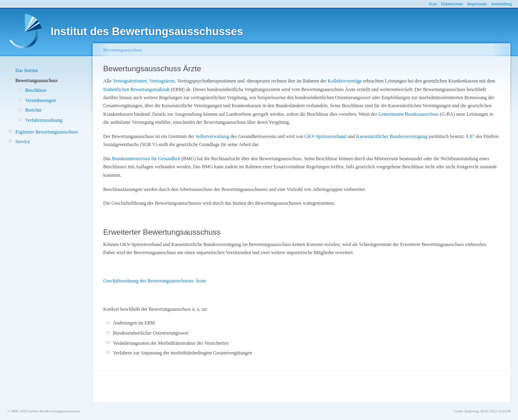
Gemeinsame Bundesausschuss (409, 114)
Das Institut (27, 70)
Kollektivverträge (345, 81)
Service (23, 142)
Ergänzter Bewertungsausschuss (47, 132)
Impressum (477, 4)
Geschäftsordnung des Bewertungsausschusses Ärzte (155, 281)
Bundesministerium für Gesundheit (146, 159)
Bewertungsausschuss (37, 81)
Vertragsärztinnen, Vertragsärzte (144, 81)
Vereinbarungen (40, 100)
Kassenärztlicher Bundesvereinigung (392, 136)
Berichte (33, 110)
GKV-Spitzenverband (325, 136)
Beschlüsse (36, 90)
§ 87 (470, 136)
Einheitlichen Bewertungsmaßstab (136, 89)
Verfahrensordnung (44, 120)
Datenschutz (452, 4)
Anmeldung (501, 4)
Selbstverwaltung (212, 136)
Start (433, 4)
